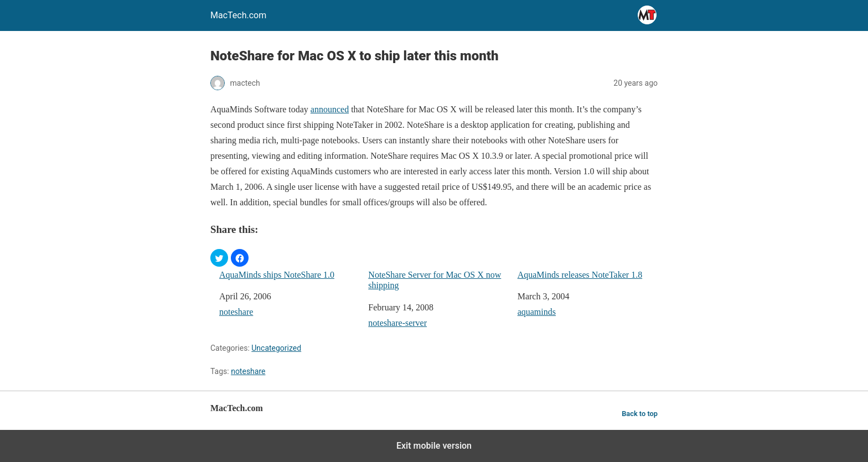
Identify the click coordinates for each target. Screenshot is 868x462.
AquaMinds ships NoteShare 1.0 (277, 275)
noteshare (236, 312)
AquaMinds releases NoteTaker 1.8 (580, 275)
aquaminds (537, 312)
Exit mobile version (434, 446)
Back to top (640, 414)
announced (330, 109)
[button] (219, 258)
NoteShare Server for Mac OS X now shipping (435, 280)
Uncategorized (276, 348)
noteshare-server (397, 323)
